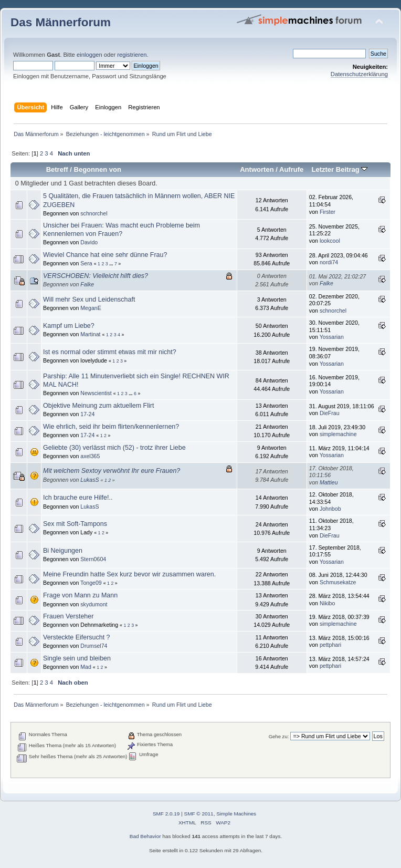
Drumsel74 (94, 646)
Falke (87, 284)
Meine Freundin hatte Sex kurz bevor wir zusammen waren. (129, 574)
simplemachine (338, 434)
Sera (86, 263)
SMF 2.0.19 (166, 814)
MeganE (91, 308)
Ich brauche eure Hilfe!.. (78, 498)
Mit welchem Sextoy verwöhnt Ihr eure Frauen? (112, 471)
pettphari (330, 645)
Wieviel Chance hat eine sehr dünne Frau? (105, 255)
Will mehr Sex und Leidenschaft (89, 299)
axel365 (90, 456)
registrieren (132, 55)
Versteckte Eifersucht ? (77, 637)
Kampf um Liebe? (69, 326)
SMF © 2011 (199, 814)
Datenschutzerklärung (359, 74)
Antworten (257, 169)
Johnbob (330, 509)
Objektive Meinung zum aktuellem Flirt (98, 406)
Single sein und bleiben (77, 658)
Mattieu (329, 482)
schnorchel (94, 213)
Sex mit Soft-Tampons (75, 524)
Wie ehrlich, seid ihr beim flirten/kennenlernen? (111, 427)
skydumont (94, 604)
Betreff (57, 169)
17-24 (87, 414)
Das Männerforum (61, 22)
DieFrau (330, 413)
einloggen (89, 55)
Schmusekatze (338, 582)
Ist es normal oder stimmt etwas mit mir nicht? (110, 352)
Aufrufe (291, 169)
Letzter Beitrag (339, 169)
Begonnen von (98, 169)
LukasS (89, 480)
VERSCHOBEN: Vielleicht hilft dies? (96, 276)
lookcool (330, 241)
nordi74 (329, 262)
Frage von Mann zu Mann (80, 595)
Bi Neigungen (63, 551)
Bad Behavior (145, 836)
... (112, 264)
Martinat (90, 334)
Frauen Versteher (68, 616)
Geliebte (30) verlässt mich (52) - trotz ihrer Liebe (114, 448)
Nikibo (327, 603)
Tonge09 (91, 583)
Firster (328, 212)
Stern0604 (93, 559)
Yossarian (332, 337)
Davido (89, 242)
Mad (86, 667)
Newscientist (96, 393)
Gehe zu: (279, 736)
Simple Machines (236, 814)
